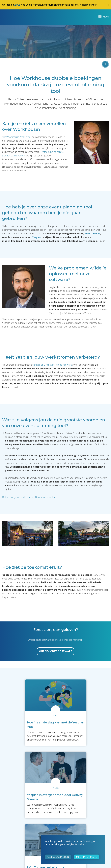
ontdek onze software (55, 651)
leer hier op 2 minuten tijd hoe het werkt (52, 365)
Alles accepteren (58, 857)
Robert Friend (93, 234)
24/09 (17, 5)
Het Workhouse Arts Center (17, 137)
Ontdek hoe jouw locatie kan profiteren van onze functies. (31, 497)
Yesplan (13, 16)
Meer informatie (87, 857)
